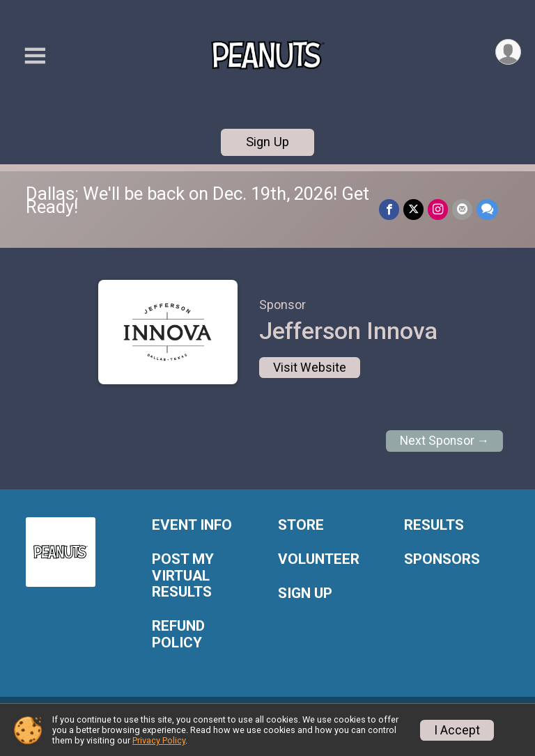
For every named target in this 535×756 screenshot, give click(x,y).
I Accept (457, 730)
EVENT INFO (192, 525)
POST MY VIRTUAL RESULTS (183, 576)
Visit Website (310, 368)
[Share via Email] (462, 209)
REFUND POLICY (178, 635)
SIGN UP (305, 593)
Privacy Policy (159, 740)
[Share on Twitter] (413, 209)
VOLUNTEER (319, 559)
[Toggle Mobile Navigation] (35, 56)
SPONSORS (442, 559)
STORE (301, 525)
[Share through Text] (487, 209)
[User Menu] (508, 52)
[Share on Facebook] (389, 209)
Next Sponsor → (445, 441)
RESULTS (434, 525)
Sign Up (267, 142)
